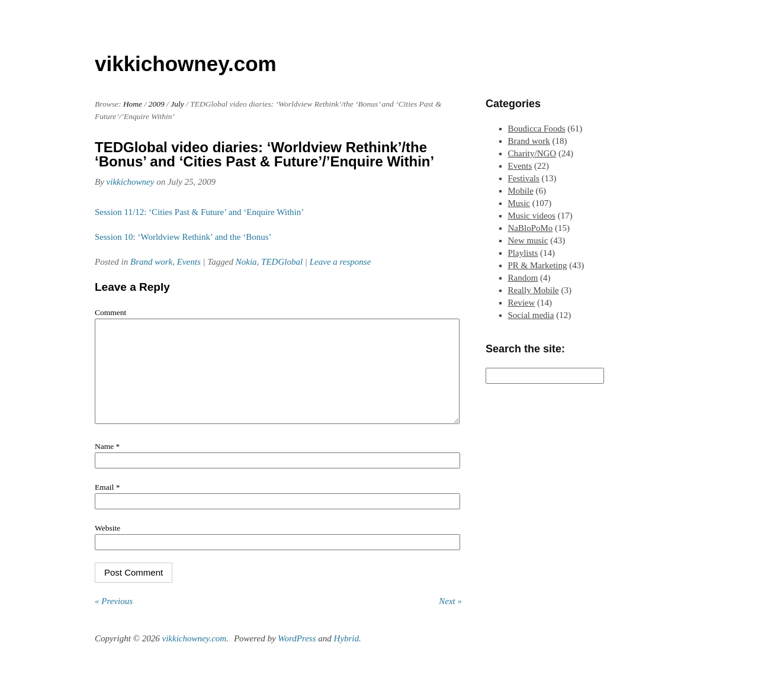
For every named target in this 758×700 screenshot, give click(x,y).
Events (189, 262)
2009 (157, 104)
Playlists (523, 253)
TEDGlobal (282, 262)
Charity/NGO (532, 153)
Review (522, 303)
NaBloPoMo (531, 228)
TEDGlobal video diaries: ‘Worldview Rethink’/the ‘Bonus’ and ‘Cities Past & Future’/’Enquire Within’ (264, 154)
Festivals (524, 178)
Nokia (246, 262)
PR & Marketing (538, 265)
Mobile (521, 191)
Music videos (532, 216)
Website (107, 546)
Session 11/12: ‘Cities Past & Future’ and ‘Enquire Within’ (199, 212)
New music (528, 240)
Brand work (151, 262)
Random (523, 278)
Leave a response (341, 262)
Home (133, 104)
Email (107, 505)
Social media (531, 315)
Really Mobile (534, 290)
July (177, 104)
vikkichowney (131, 182)
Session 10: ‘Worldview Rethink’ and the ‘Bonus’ (183, 237)
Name (107, 464)
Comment (110, 312)
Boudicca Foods (537, 129)
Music (519, 203)
